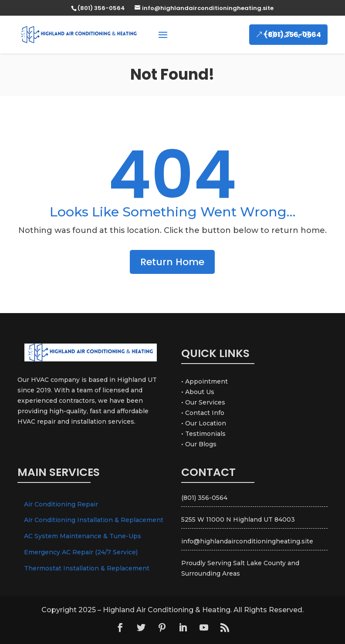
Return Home (172, 262)
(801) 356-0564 (293, 35)
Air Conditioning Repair (61, 504)
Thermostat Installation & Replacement (87, 568)
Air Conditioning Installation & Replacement (94, 520)
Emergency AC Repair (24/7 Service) (81, 552)
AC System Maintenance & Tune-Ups (83, 536)
